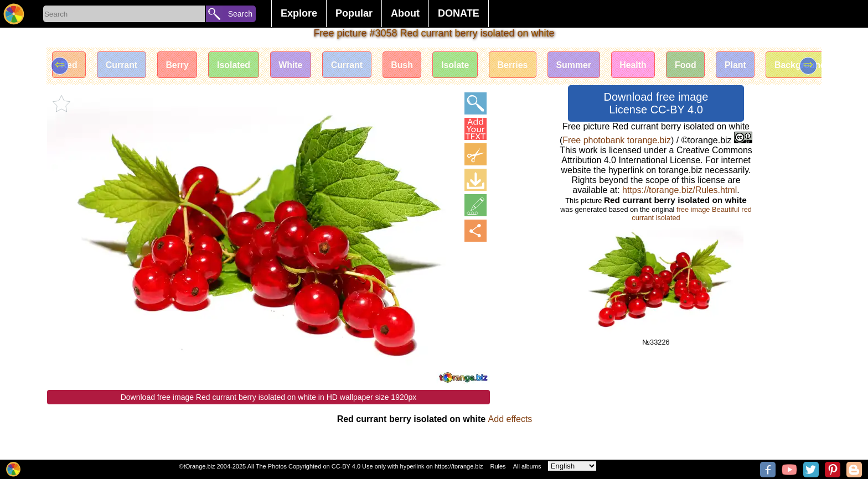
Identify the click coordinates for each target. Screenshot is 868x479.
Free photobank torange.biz (617, 140)
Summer (580, 65)
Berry (179, 65)
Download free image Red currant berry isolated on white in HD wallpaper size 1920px (269, 397)
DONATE (459, 13)
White (293, 65)
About (405, 13)
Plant (744, 65)
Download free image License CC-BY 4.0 (656, 103)
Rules (498, 466)
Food (693, 65)
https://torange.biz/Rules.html (680, 190)
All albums (527, 466)
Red (69, 65)
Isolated (236, 65)
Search (240, 14)
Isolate (460, 65)
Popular (354, 13)
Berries (518, 65)
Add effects (510, 419)
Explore (299, 13)
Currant (122, 65)
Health (640, 65)
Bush (406, 65)
